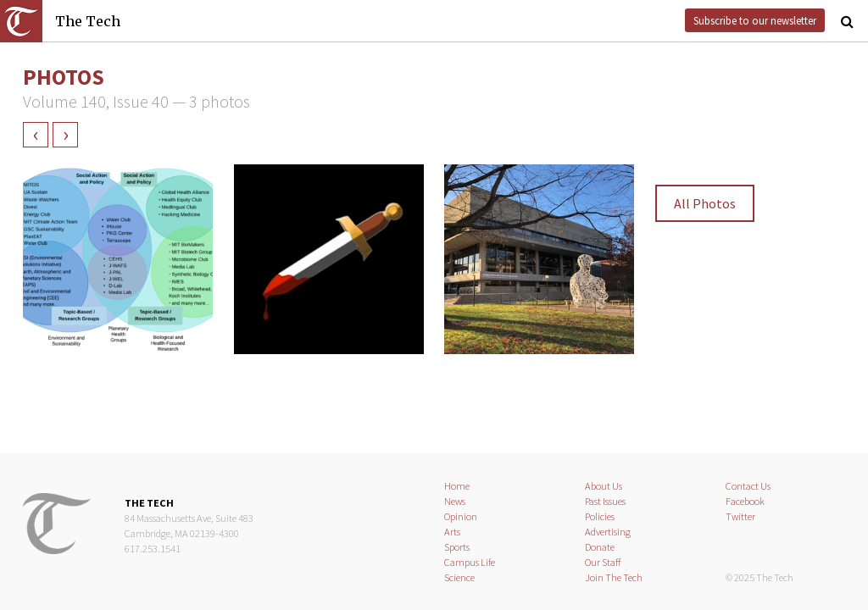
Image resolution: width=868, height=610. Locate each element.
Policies (600, 516)
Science (459, 577)
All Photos (705, 203)
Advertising (608, 532)
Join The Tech (614, 577)
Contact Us (748, 486)
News (455, 501)
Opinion (461, 516)
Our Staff (603, 562)
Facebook (745, 501)
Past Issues (605, 501)
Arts (452, 532)
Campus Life (470, 562)
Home (457, 486)
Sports (457, 547)
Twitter (740, 516)
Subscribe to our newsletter (755, 20)
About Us (604, 486)
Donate (600, 547)
